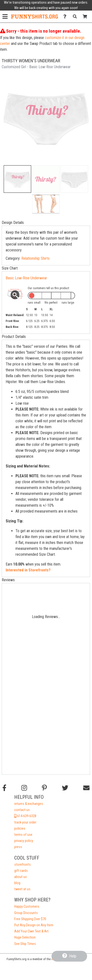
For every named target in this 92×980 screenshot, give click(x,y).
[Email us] (86, 788)
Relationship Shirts (35, 258)
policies (20, 829)
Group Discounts (26, 913)
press (18, 847)
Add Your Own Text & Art (31, 931)
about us (20, 877)
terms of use (23, 835)
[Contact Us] (66, 17)
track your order (25, 822)
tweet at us (22, 889)
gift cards (21, 871)
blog (17, 883)
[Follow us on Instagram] (24, 788)
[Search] (76, 17)
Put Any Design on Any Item (34, 925)
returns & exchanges (29, 804)
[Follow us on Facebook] (4, 788)
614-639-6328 (25, 816)
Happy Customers (27, 907)
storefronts (22, 865)
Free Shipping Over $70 (30, 919)
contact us (22, 810)
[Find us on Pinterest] (44, 788)
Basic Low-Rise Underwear (26, 278)
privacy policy (24, 841)
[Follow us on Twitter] (65, 788)
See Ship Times (25, 944)
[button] (17, 179)
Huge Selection (25, 937)
